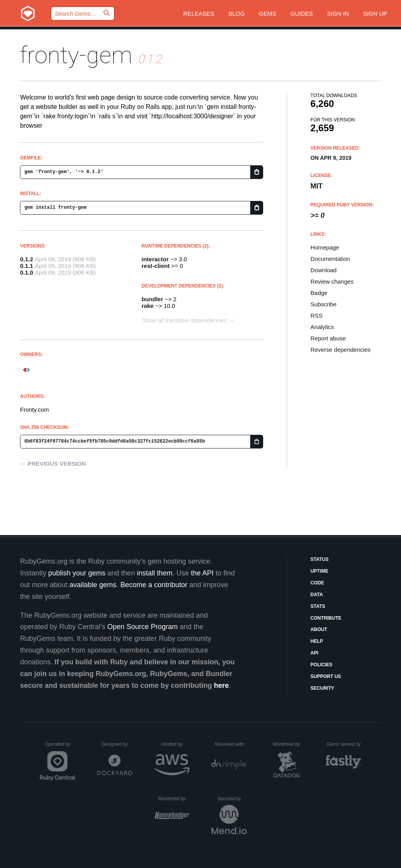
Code (317, 583)
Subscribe (324, 304)
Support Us (326, 676)
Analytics (322, 327)
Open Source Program (143, 627)
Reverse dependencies (340, 350)
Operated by (60, 747)
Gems (267, 14)
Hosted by (175, 744)
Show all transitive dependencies (184, 320)
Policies (322, 665)
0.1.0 (26, 272)
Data (317, 595)
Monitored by (289, 744)
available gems (93, 585)
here (221, 685)
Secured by (232, 799)
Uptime (319, 571)
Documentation (330, 259)
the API (202, 573)
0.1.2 (26, 259)
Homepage (325, 247)
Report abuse (328, 338)
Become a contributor (154, 585)
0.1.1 (26, 266)
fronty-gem (76, 55)
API (314, 653)
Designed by (117, 744)
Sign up (375, 14)
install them (154, 573)
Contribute (326, 618)
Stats (318, 606)
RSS (317, 316)
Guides (302, 14)
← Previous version (53, 464)
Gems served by (344, 744)
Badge (319, 293)
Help (317, 641)
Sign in (338, 14)
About (319, 629)
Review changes (332, 281)
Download (324, 270)
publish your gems (77, 573)
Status (320, 559)
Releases (199, 14)
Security (322, 688)
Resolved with (231, 744)
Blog (237, 14)
